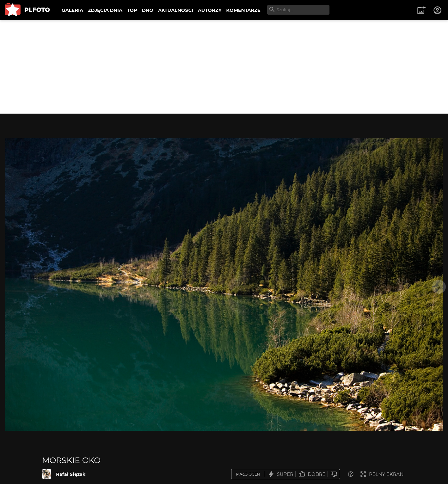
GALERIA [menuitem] (72, 10)
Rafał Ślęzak (71, 474)
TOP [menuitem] (132, 10)
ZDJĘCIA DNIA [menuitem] (105, 10)
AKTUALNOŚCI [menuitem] (176, 10)
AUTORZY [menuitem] (210, 10)
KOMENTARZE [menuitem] (243, 10)
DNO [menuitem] (148, 10)
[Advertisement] (224, 67)
